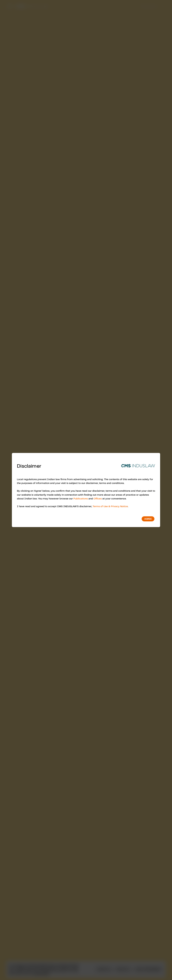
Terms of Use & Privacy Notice (110, 506)
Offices (98, 498)
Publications (81, 498)
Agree (148, 519)
